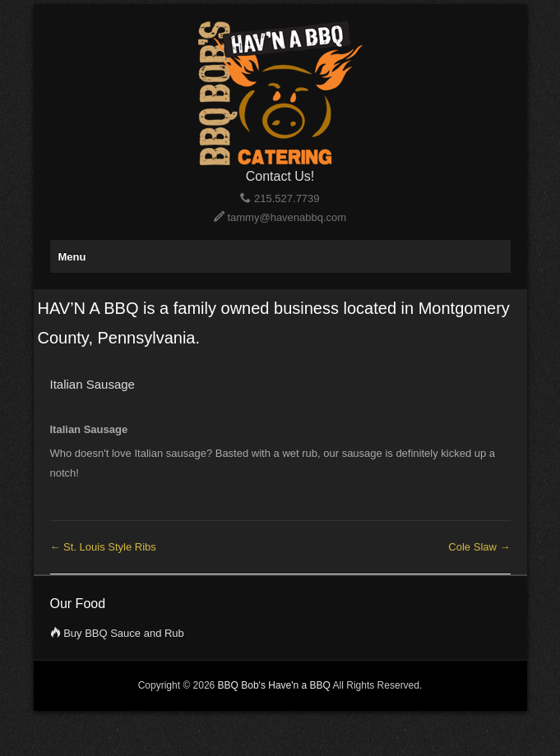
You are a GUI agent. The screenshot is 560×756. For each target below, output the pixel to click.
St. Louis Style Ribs (103, 547)
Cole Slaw (479, 547)
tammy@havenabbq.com (287, 217)
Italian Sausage (93, 384)
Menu (72, 257)
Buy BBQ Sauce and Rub (124, 633)
